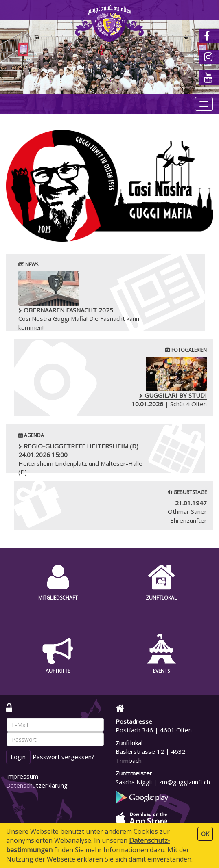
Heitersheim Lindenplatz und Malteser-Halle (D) (80, 459)
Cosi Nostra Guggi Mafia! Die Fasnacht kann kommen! (79, 301)
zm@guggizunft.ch (184, 782)
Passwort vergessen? (64, 757)
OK (205, 834)
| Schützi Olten (138, 382)
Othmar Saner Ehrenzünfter (187, 512)
